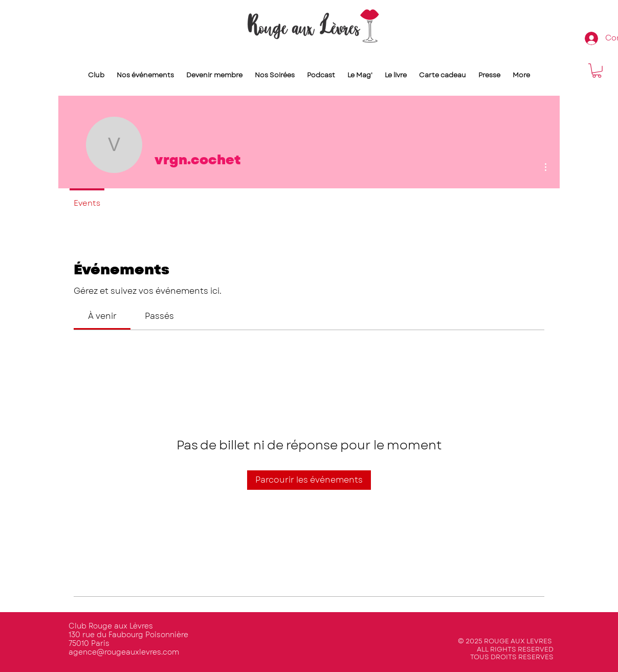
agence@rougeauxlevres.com (124, 652)
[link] (102, 316)
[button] (597, 71)
